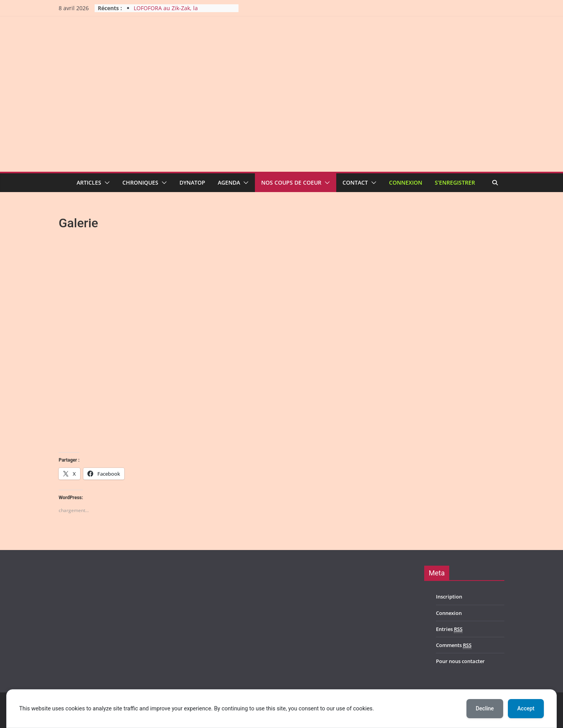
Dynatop (192, 182)
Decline (485, 708)
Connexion (406, 182)
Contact (355, 182)
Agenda (229, 182)
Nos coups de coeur (291, 182)
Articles (89, 182)
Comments (454, 645)
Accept (526, 708)
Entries (449, 629)
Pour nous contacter (460, 661)
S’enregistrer (455, 182)
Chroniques (140, 182)
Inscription (449, 597)
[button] (106, 183)
